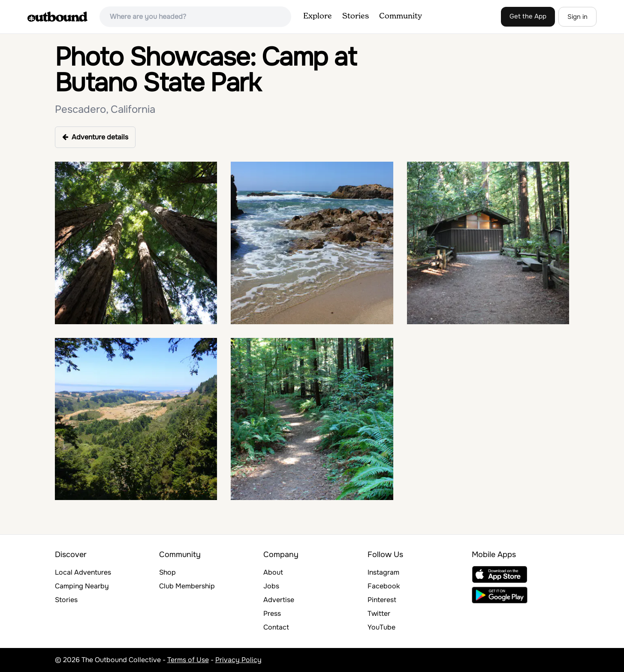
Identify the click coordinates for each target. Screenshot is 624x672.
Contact (276, 627)
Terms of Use (188, 660)
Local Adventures (83, 572)
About (273, 572)
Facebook (384, 586)
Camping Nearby (82, 586)
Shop (167, 572)
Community (401, 16)
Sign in (577, 17)
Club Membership (187, 586)
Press (272, 613)
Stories (356, 16)
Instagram (383, 572)
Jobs (271, 586)
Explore (318, 16)
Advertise (279, 600)
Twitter (379, 613)
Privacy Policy (238, 660)
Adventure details (95, 137)
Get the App (528, 16)
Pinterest (382, 600)
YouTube (381, 627)
